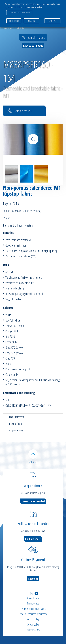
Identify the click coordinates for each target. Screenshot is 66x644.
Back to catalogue (33, 46)
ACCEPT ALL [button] (52, 21)
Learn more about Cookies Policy (19, 13)
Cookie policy (33, 624)
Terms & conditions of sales (33, 609)
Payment (33, 579)
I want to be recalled (33, 501)
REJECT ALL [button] (31, 21)
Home (5, 28)
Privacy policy (33, 619)
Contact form (33, 598)
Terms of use (33, 603)
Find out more (33, 539)
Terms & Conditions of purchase (33, 614)
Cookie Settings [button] (14, 21)
